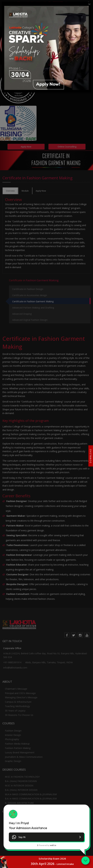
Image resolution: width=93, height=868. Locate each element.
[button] (46, 837)
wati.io (53, 845)
